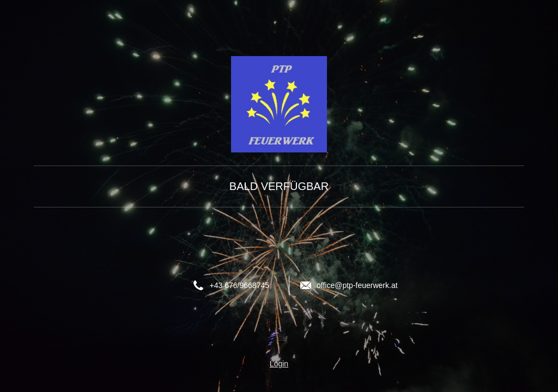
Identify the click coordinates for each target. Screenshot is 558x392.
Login (279, 364)
